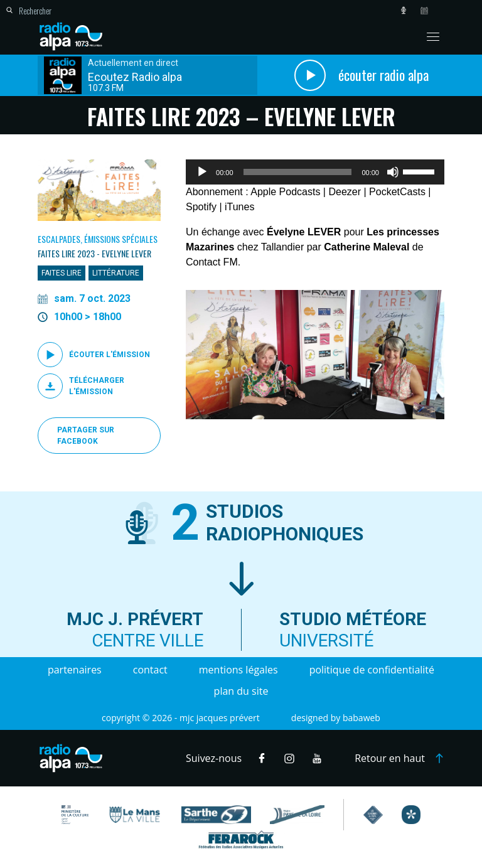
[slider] (298, 172)
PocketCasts (397, 192)
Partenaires (75, 670)
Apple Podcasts (285, 192)
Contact (150, 670)
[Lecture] (202, 172)
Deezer (345, 192)
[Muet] (393, 172)
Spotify (201, 207)
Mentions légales (238, 670)
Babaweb (361, 718)
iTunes (239, 207)
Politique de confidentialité (372, 670)
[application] (315, 172)
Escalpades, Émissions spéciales (98, 239)
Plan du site (241, 691)
